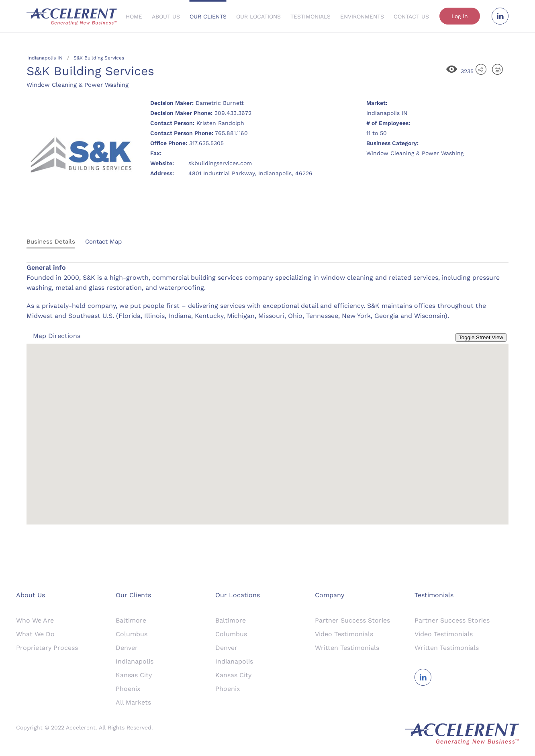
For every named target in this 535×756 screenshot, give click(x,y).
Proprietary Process (47, 648)
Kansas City (134, 675)
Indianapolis (135, 661)
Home (134, 16)
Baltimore (131, 620)
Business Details (51, 242)
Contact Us (411, 16)
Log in (460, 16)
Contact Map (103, 242)
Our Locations (258, 16)
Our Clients (208, 16)
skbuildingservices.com (220, 163)
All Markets (133, 702)
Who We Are (35, 620)
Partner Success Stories (352, 620)
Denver (127, 648)
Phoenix (128, 689)
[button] (267, 427)
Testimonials (310, 16)
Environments (362, 16)
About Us (166, 16)
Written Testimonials (347, 648)
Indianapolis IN (45, 58)
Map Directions (57, 336)
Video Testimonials (344, 634)
